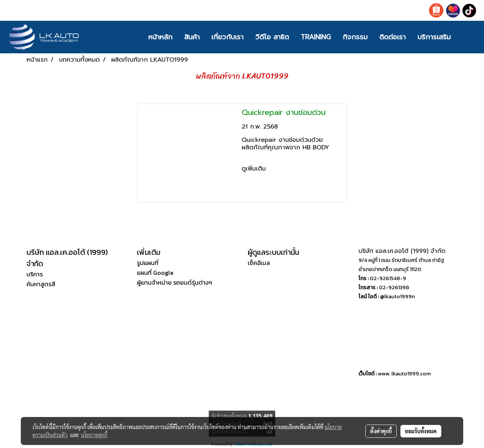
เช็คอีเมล (259, 263)
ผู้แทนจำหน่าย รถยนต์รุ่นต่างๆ (175, 282)
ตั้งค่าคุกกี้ (381, 431)
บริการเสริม (434, 37)
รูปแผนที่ (148, 263)
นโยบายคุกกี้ (94, 435)
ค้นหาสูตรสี (41, 284)
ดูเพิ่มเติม (255, 169)
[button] (468, 37)
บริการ (35, 274)
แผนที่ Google (155, 273)
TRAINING (316, 37)
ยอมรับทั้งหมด (421, 431)
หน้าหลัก (160, 37)
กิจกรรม (355, 37)
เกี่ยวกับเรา (227, 37)
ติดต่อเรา (392, 37)
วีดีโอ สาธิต (272, 37)
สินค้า (192, 37)
